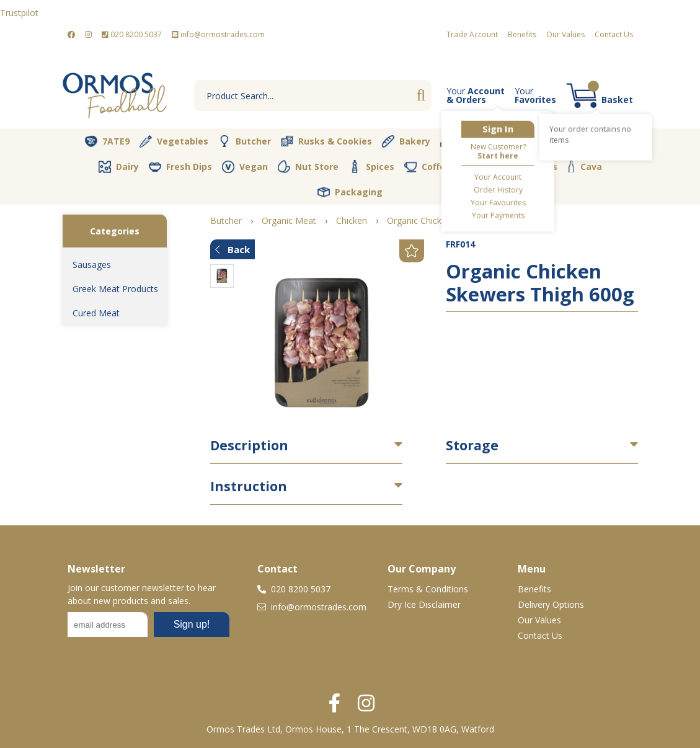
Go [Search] (421, 96)
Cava (585, 167)
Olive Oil (533, 141)
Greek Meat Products (115, 289)
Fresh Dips (180, 167)
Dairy (119, 167)
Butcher (245, 141)
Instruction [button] (249, 486)
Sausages (92, 265)
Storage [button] (472, 445)
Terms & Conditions (428, 589)
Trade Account (472, 34)
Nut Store (308, 166)
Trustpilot (19, 13)
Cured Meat (96, 313)
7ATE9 (107, 141)
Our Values (565, 34)
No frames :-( (148, 628)
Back (233, 249)
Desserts (469, 141)
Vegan (245, 167)
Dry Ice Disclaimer (424, 604)
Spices (371, 166)
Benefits (522, 34)
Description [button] (249, 445)
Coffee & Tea (442, 166)
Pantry (591, 141)
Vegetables (174, 141)
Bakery (406, 141)
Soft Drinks (524, 167)
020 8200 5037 (132, 34)
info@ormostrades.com (218, 34)
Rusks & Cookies (326, 141)
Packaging (350, 192)
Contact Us (614, 34)
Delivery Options (551, 604)
